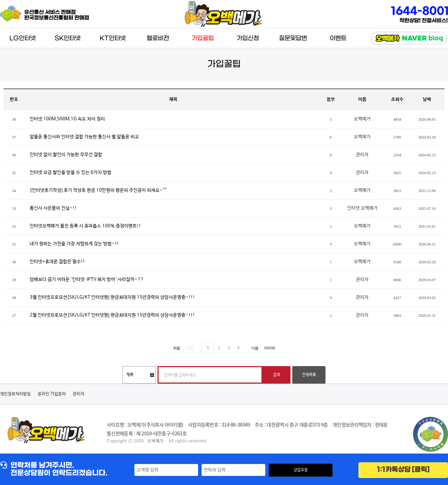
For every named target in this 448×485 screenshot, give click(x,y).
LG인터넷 (23, 38)
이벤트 (338, 38)
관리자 (79, 394)
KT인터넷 (113, 38)
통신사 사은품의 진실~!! (53, 208)
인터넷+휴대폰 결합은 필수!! (57, 262)
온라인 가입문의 (52, 394)
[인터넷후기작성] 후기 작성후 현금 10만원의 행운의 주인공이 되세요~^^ (98, 190)
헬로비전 (158, 38)
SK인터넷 (68, 38)
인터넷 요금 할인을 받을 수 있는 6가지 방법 (71, 173)
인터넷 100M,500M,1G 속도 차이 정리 (67, 119)
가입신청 (248, 38)
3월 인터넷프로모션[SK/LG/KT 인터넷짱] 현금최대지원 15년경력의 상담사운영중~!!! (112, 297)
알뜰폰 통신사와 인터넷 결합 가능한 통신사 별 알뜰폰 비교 (84, 137)
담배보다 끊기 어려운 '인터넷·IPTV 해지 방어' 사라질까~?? (87, 280)
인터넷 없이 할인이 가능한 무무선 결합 (66, 155)
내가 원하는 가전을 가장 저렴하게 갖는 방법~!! (74, 244)
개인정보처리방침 (15, 394)
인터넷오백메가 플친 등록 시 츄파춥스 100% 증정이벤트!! (85, 226)
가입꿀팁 (203, 38)
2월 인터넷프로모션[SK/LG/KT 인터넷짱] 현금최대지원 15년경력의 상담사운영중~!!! (112, 315)
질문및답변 (293, 38)
